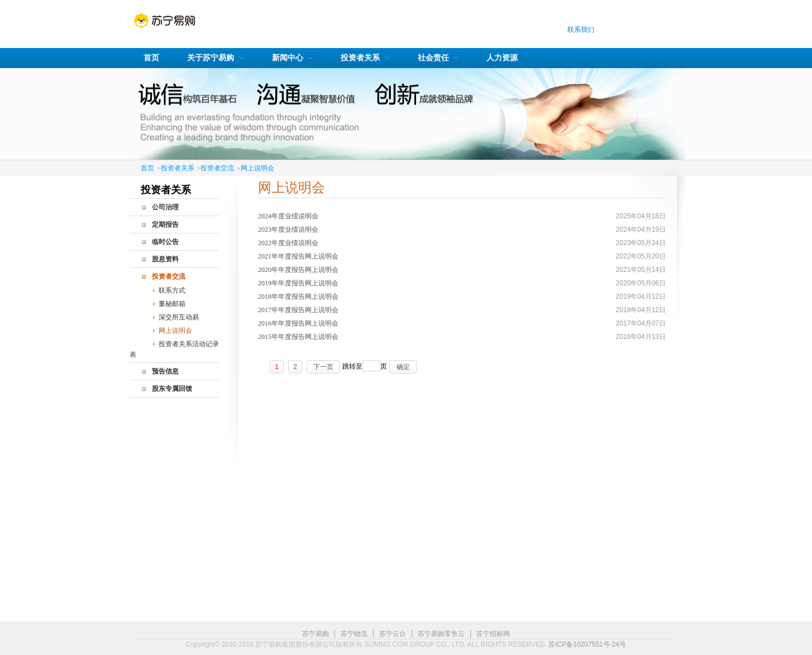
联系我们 (581, 30)
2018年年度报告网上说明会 (298, 297)
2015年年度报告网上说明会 (298, 337)
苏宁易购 (316, 634)
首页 (147, 168)
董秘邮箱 (172, 304)
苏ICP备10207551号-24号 (587, 644)
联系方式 (172, 290)
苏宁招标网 (493, 634)
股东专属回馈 (172, 389)
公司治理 (165, 207)
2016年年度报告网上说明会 (298, 323)
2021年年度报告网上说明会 (298, 256)
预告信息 (165, 371)
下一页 (323, 367)
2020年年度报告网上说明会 (298, 270)
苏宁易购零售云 (441, 634)
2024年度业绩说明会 (288, 216)
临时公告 (165, 242)
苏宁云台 (393, 634)
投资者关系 (178, 168)
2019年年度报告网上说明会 (298, 283)
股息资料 (165, 259)
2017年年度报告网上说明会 (298, 310)
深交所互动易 (179, 317)
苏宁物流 (354, 634)
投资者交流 (217, 168)
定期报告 (165, 224)
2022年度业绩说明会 (288, 243)
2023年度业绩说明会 (288, 230)
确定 (403, 367)
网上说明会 (257, 168)
